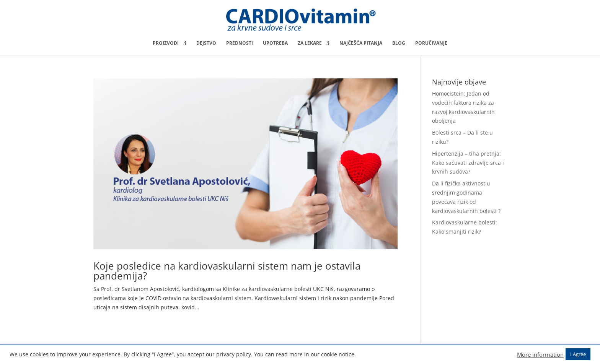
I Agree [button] (578, 354)
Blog (399, 43)
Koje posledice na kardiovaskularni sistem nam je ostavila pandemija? (227, 271)
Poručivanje (431, 43)
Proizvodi (166, 43)
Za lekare (310, 43)
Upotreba (275, 43)
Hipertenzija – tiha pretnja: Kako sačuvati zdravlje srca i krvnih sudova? (468, 163)
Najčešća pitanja (361, 43)
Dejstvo (206, 43)
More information (540, 354)
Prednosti (240, 43)
